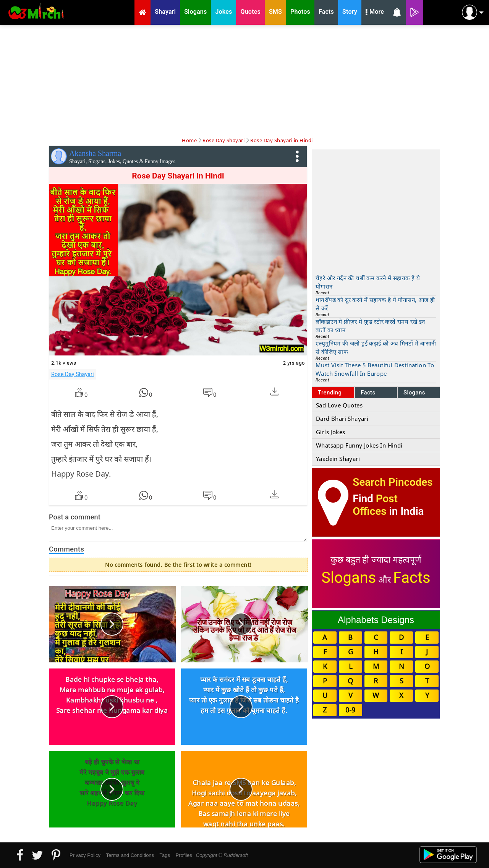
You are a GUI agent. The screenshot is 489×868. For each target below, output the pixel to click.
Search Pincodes (393, 482)
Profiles (184, 855)
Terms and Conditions (130, 855)
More (375, 13)
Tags (165, 855)
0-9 (350, 710)
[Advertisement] (244, 80)
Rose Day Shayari (73, 374)
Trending (330, 393)
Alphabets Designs (376, 620)
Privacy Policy (85, 855)
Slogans (414, 393)
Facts (368, 393)
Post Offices (375, 505)
